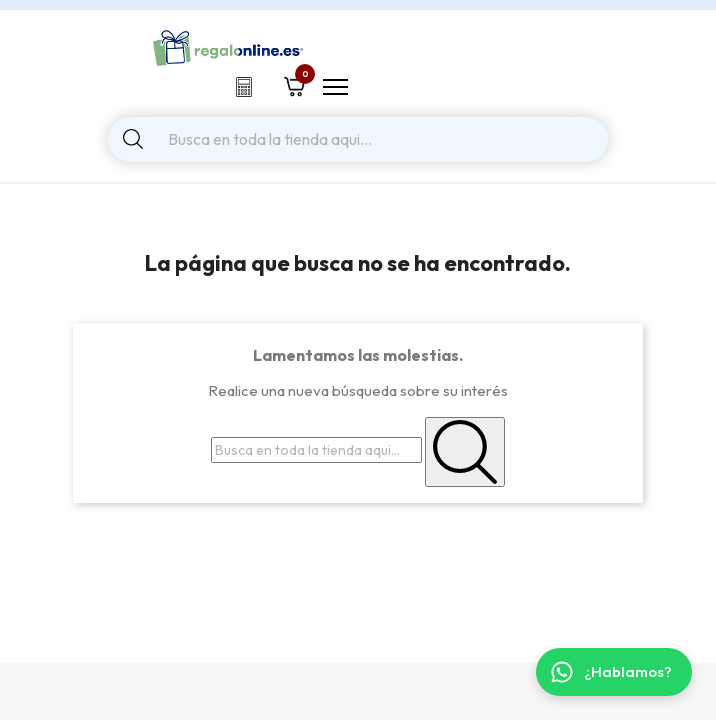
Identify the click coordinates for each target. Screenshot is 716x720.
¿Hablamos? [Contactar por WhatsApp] (611, 672)
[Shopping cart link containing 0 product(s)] (294, 84)
